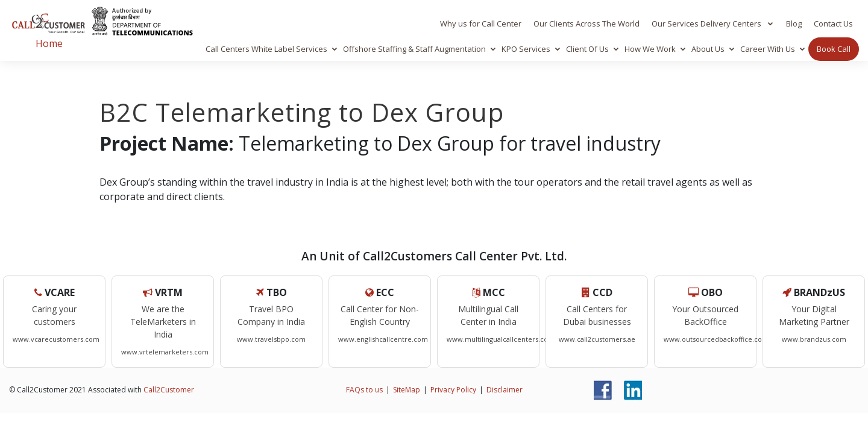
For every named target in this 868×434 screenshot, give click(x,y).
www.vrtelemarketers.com (165, 352)
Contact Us (833, 24)
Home (49, 43)
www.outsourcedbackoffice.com (716, 339)
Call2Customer (169, 390)
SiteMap (407, 390)
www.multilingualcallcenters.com (501, 339)
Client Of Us (587, 49)
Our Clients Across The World (587, 24)
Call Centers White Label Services (266, 49)
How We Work (650, 49)
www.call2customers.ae (597, 339)
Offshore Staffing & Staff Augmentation (414, 49)
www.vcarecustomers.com (56, 339)
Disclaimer (505, 390)
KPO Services (526, 49)
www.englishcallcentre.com (383, 339)
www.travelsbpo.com (271, 339)
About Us (708, 49)
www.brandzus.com (814, 339)
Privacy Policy (453, 390)
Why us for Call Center (481, 24)
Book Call (834, 49)
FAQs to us (364, 390)
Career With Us (768, 49)
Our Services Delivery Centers (707, 24)
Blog (794, 24)
